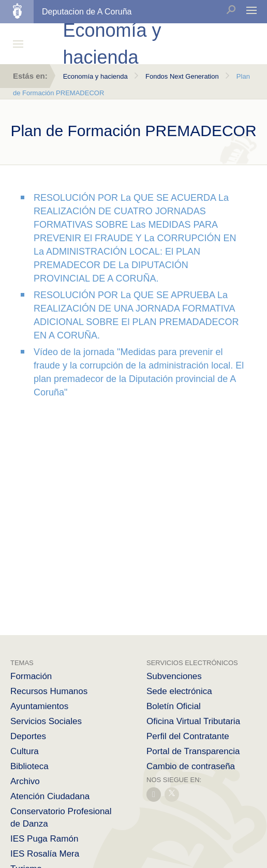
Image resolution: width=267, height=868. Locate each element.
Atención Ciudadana (50, 796)
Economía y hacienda (95, 76)
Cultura (25, 751)
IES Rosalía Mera (45, 854)
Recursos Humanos (49, 691)
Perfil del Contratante (188, 736)
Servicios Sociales (46, 721)
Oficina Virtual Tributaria (193, 721)
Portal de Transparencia (193, 751)
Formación (31, 676)
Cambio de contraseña (191, 766)
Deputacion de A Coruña (87, 12)
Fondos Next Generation (182, 76)
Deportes (28, 736)
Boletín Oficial (174, 706)
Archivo (25, 781)
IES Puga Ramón (44, 839)
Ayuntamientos (39, 706)
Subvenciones (174, 676)
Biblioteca (29, 766)
